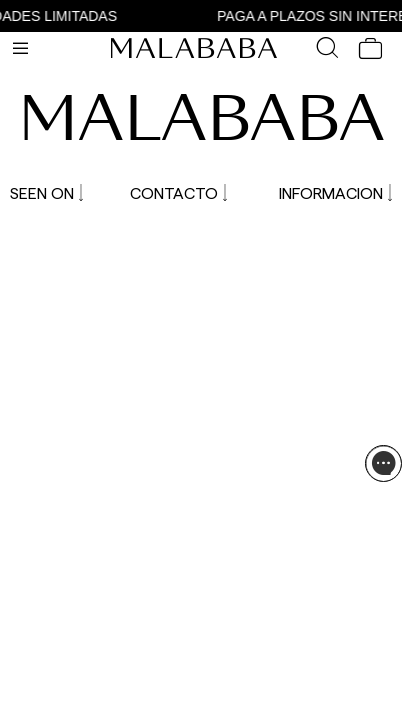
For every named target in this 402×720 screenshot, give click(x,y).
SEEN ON (46, 192)
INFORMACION (335, 192)
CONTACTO (178, 192)
